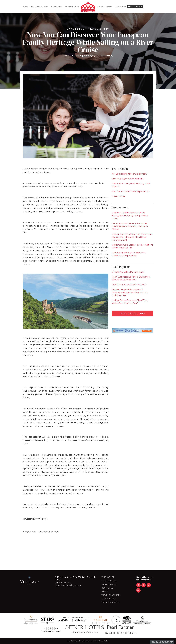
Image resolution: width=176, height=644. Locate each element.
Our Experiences (71, 6)
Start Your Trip (133, 314)
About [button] (109, 6)
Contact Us (120, 6)
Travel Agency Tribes (102, 641)
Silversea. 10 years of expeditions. (128, 179)
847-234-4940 (135, 6)
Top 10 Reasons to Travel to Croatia (129, 285)
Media (105, 592)
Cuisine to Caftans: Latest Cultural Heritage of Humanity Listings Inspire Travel (130, 216)
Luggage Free (56, 6)
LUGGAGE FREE (109, 599)
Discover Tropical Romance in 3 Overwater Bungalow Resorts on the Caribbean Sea (130, 292)
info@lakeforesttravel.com (69, 585)
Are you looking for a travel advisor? (130, 174)
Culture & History (105, 56)
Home (26, 6)
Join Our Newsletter (162, 642)
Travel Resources (111, 595)
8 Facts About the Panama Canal (128, 272)
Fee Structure (109, 581)
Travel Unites (118, 196)
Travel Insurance (111, 602)
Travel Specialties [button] (38, 6)
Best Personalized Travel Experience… (131, 191)
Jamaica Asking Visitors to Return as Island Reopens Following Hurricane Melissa (130, 226)
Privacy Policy (109, 584)
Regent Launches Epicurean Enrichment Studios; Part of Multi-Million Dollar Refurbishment (132, 237)
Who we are (108, 577)
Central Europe (77, 56)
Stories (101, 6)
